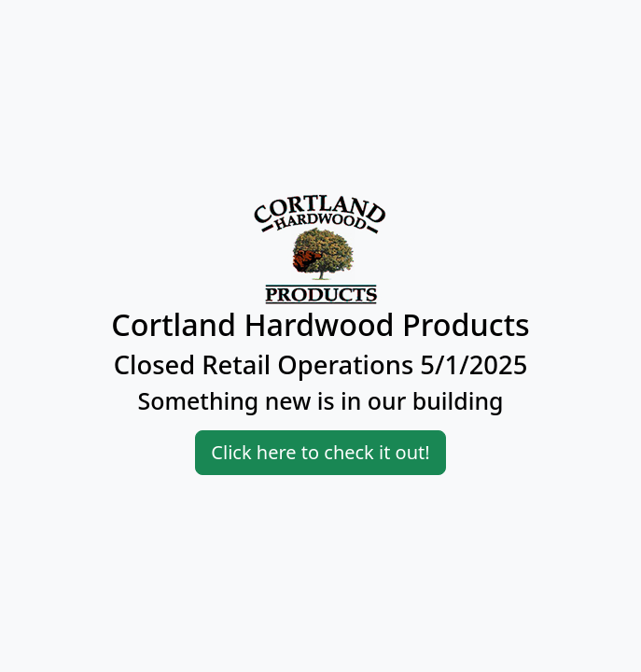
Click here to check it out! (320, 452)
